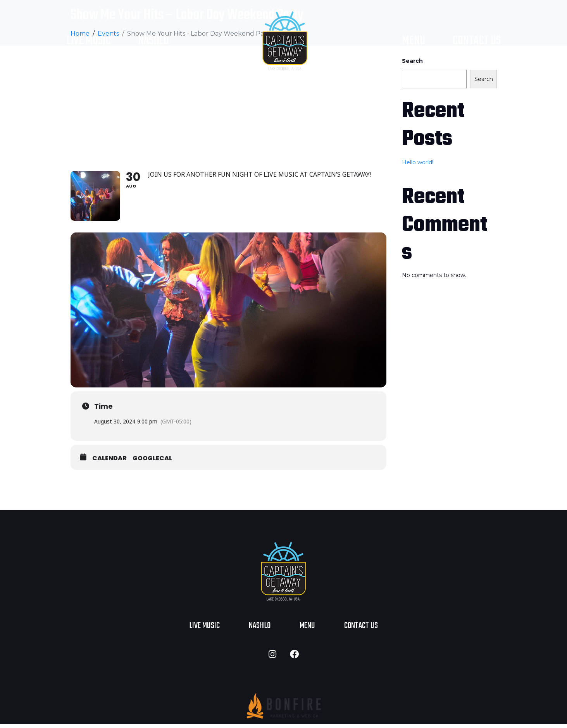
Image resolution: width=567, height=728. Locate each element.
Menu (414, 41)
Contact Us (477, 41)
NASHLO (153, 41)
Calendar (109, 462)
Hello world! (418, 162)
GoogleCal (152, 462)
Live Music (89, 41)
